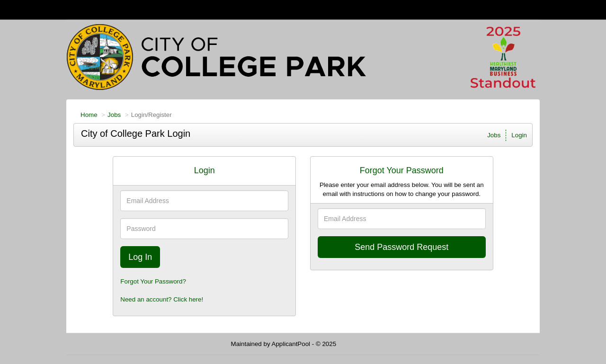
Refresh (364, 344)
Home (89, 115)
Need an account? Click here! (162, 299)
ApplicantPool (291, 344)
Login (519, 135)
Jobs (114, 115)
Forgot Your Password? (153, 281)
